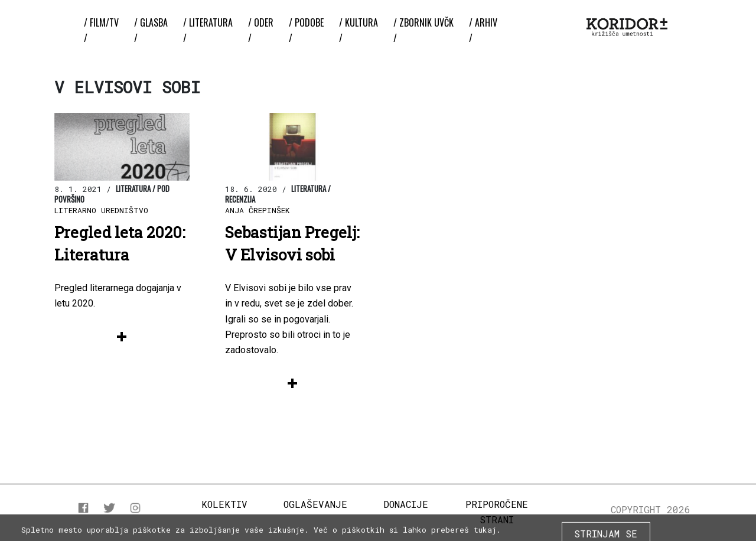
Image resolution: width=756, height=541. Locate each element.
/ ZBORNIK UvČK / (423, 30)
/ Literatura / (208, 30)
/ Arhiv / (483, 30)
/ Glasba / (151, 30)
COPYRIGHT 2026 (651, 509)
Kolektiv (224, 504)
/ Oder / (261, 30)
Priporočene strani (497, 512)
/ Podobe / (306, 30)
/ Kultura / (359, 30)
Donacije (406, 504)
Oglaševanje (315, 504)
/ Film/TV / (101, 30)
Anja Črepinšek (258, 210)
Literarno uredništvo (101, 210)
